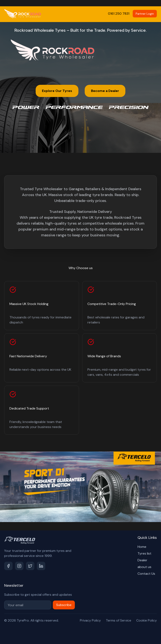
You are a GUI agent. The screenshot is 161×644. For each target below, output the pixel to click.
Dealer (142, 560)
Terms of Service (119, 620)
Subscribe (64, 605)
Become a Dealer (105, 91)
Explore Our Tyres (57, 91)
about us (144, 567)
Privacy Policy (90, 620)
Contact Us (146, 574)
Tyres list (144, 553)
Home (142, 547)
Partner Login (145, 14)
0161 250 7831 (119, 14)
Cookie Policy (147, 620)
